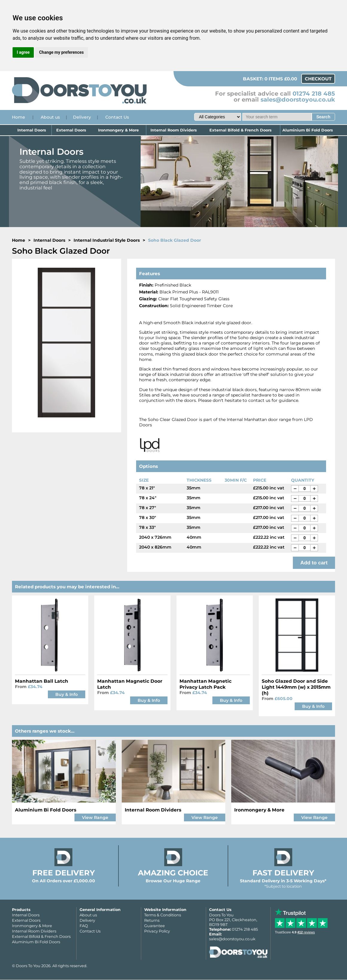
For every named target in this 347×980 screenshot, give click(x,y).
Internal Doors (32, 130)
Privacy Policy (157, 931)
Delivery (82, 117)
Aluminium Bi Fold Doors (308, 130)
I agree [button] (23, 52)
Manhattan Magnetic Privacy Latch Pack (206, 684)
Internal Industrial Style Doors (107, 240)
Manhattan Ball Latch (42, 681)
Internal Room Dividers (174, 130)
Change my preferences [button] (61, 52)
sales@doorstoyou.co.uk (298, 99)
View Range (95, 817)
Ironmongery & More (118, 130)
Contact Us (117, 117)
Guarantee (155, 926)
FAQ (84, 926)
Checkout (318, 79)
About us (50, 117)
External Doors (71, 130)
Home (19, 117)
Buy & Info (67, 694)
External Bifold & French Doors (241, 130)
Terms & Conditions (163, 915)
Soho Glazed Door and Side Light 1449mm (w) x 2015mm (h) (296, 687)
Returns (152, 920)
